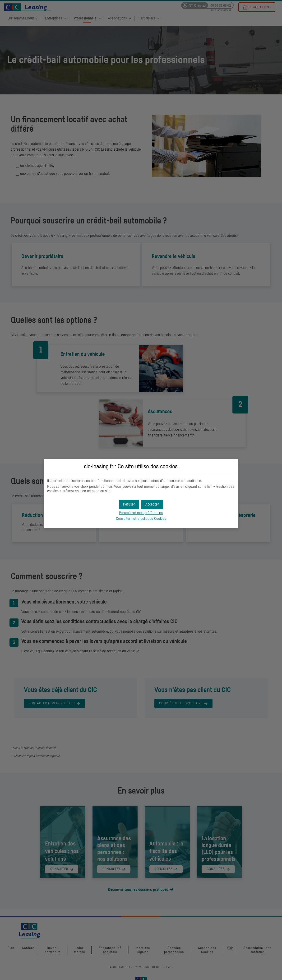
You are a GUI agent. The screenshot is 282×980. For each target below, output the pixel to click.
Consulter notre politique (141, 519)
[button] (152, 504)
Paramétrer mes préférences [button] (141, 513)
